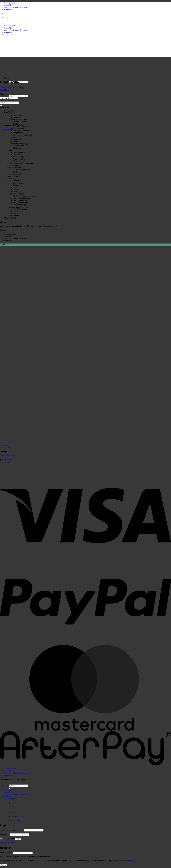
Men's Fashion (19, 161)
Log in (18, 839)
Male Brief (17, 155)
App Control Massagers (23, 198)
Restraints (17, 192)
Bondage (12, 179)
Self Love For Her (20, 200)
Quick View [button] (5, 445)
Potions (16, 216)
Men (11, 150)
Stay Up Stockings (21, 144)
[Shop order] (9, 98)
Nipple (16, 190)
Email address (6, 853)
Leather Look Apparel (22, 126)
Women (12, 113)
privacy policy (135, 861)
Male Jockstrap (19, 159)
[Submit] (10, 85)
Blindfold (17, 181)
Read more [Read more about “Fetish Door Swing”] (5, 462)
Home (2, 88)
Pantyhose (17, 139)
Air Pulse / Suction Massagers (25, 196)
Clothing (16, 124)
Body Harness (19, 183)
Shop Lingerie (10, 3)
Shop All (8, 5)
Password (5, 834)
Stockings (17, 148)
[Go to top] (1, 782)
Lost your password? (8, 843)
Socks (16, 141)
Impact (16, 187)
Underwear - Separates (23, 135)
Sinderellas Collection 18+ (15, 176)
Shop (9, 88)
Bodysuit (17, 117)
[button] (7, 78)
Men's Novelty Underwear (24, 163)
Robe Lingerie (19, 115)
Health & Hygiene (20, 209)
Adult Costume (15, 168)
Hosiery (12, 137)
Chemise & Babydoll (21, 131)
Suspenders (18, 133)
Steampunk (18, 174)
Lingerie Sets (18, 128)
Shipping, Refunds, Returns (16, 7)
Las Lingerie (9, 111)
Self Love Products (16, 194)
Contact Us (9, 9)
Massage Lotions (20, 214)
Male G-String (19, 157)
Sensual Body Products (18, 207)
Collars (16, 185)
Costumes (17, 172)
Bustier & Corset (20, 122)
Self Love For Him (20, 203)
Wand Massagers (20, 205)
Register (4, 865)
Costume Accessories (22, 170)
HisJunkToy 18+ (11, 218)
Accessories (14, 165)
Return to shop (10, 130)
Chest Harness (19, 152)
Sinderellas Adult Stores (38, 226)
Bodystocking (19, 146)
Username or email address (12, 830)
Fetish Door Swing (7, 456)
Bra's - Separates (20, 120)
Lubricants (17, 211)
